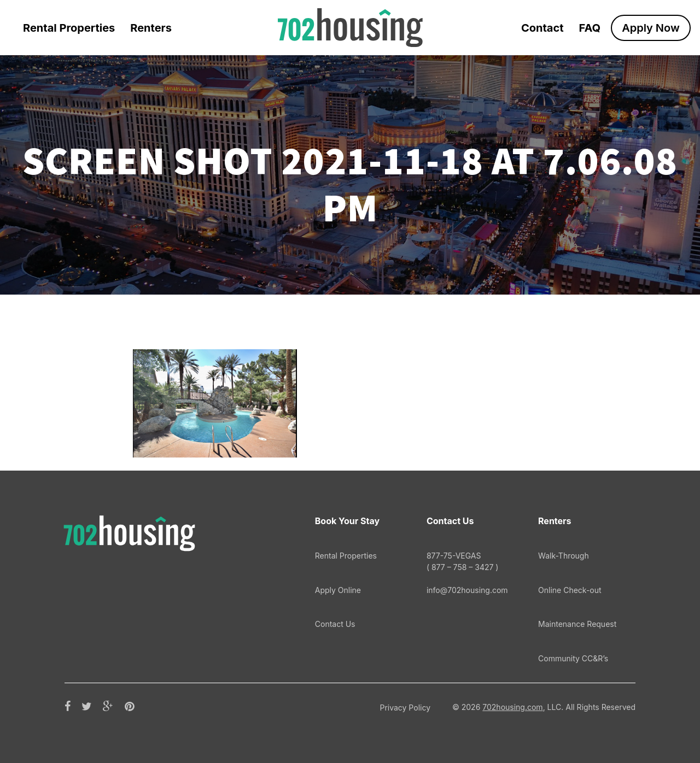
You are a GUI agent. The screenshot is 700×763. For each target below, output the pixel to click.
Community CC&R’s (573, 658)
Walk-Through (564, 556)
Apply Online (338, 590)
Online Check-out (570, 590)
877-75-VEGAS (468, 562)
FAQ (590, 28)
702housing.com (512, 707)
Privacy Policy (405, 708)
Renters (151, 28)
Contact (542, 28)
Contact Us (335, 624)
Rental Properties (69, 28)
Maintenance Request (577, 624)
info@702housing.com (467, 590)
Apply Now (651, 28)
